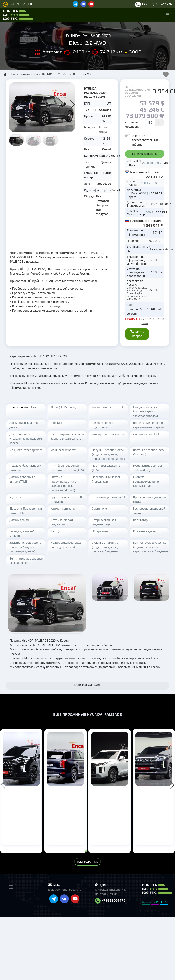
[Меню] (167, 15)
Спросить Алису (106, 129)
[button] (73, 105)
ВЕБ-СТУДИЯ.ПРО (155, 906)
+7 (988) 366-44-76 (154, 4)
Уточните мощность (132, 125)
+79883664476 (110, 905)
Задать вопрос (134, 336)
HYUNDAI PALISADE (18, 802)
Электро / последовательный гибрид (145, 140)
